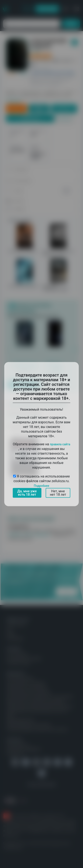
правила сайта (60, 444)
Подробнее (41, 486)
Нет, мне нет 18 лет (58, 493)
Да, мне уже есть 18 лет (27, 493)
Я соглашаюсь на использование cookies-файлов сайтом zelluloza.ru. (41, 481)
